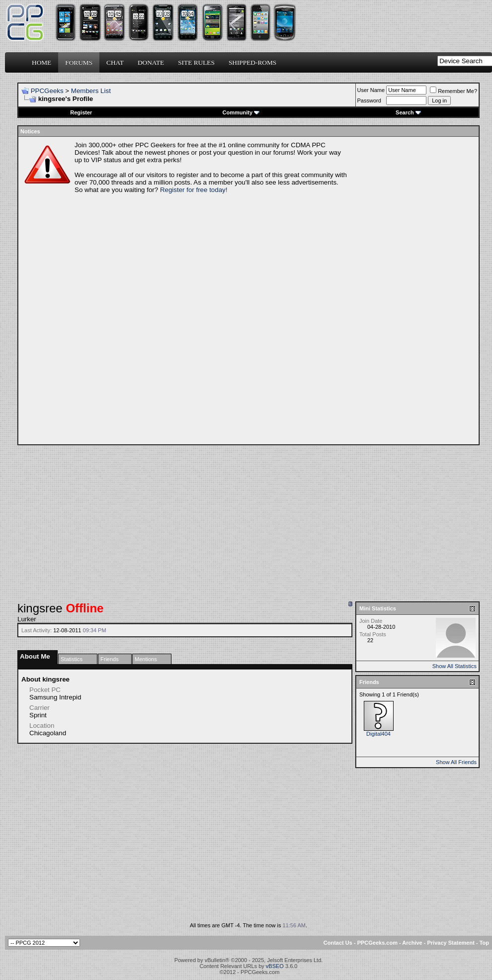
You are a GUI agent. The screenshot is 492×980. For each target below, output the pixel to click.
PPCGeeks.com (377, 943)
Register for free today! (194, 190)
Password (369, 100)
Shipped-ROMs (252, 62)
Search (408, 112)
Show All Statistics (454, 666)
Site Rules (196, 62)
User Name (371, 90)
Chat (115, 62)
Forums (79, 62)
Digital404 (378, 734)
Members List (91, 91)
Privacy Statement (451, 943)
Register (81, 112)
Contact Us (338, 943)
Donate (151, 62)
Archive (412, 943)
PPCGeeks (47, 91)
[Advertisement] (387, 291)
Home (41, 62)
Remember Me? (453, 91)
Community (241, 112)
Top (484, 943)
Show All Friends (456, 762)
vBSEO (275, 966)
